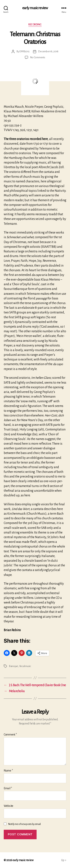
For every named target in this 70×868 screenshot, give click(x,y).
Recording (35, 25)
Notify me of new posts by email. (25, 824)
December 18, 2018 (48, 51)
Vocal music (25, 666)
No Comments (38, 57)
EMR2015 (24, 51)
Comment (10, 735)
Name (8, 771)
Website (8, 806)
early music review (35, 8)
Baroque (14, 666)
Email (8, 788)
